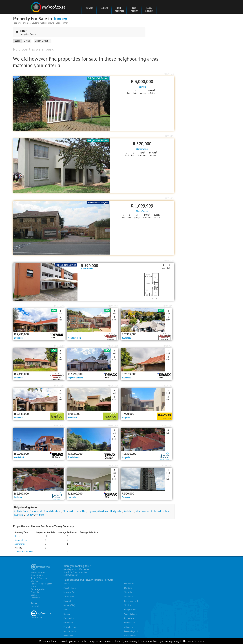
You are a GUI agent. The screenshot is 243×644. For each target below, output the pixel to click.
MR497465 (167, 465)
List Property (134, 9)
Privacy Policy (37, 575)
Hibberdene (129, 618)
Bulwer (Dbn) (69, 605)
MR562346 (113, 465)
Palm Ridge (68, 636)
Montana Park (70, 592)
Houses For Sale (38, 573)
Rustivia (19, 515)
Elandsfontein (142, 149)
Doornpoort (129, 584)
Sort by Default (43, 41)
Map (27, 41)
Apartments (20, 544)
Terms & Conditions (40, 578)
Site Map (35, 581)
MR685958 (113, 386)
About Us (35, 592)
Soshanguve (69, 597)
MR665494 (113, 426)
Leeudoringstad (131, 631)
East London (69, 618)
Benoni (67, 614)
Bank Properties (119, 9)
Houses (18, 536)
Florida (67, 610)
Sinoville (128, 592)
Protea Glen (129, 623)
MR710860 (59, 346)
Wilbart (40, 515)
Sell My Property (71, 575)
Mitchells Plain (70, 627)
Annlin (66, 584)
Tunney (60, 19)
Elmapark (126, 497)
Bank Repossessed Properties (76, 569)
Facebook (35, 606)
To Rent (104, 8)
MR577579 (59, 465)
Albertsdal (129, 627)
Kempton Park (130, 610)
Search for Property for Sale (75, 572)
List (17, 41)
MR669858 (59, 386)
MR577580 (167, 426)
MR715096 (167, 306)
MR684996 (59, 426)
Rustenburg (68, 623)
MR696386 (167, 386)
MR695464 (169, 136)
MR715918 (59, 306)
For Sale (89, 8)
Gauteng (35, 23)
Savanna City (130, 636)
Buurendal (19, 338)
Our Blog (35, 595)
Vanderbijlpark (130, 614)
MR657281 (113, 306)
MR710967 (167, 346)
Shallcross (129, 605)
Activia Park (19, 457)
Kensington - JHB (131, 601)
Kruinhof (128, 511)
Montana (128, 588)
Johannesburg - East (50, 23)
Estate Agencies (38, 589)
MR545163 (169, 260)
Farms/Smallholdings (24, 552)
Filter (21, 31)
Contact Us (36, 598)
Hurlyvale (142, 87)
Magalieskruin (70, 588)
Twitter (34, 603)
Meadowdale (162, 511)
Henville (80, 511)
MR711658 (169, 74)
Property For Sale (21, 23)
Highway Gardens (75, 378)
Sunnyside (129, 597)
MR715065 (113, 346)
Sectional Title (21, 540)
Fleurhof (67, 601)
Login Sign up (149, 9)
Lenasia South (70, 631)
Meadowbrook (74, 338)
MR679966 (169, 198)
